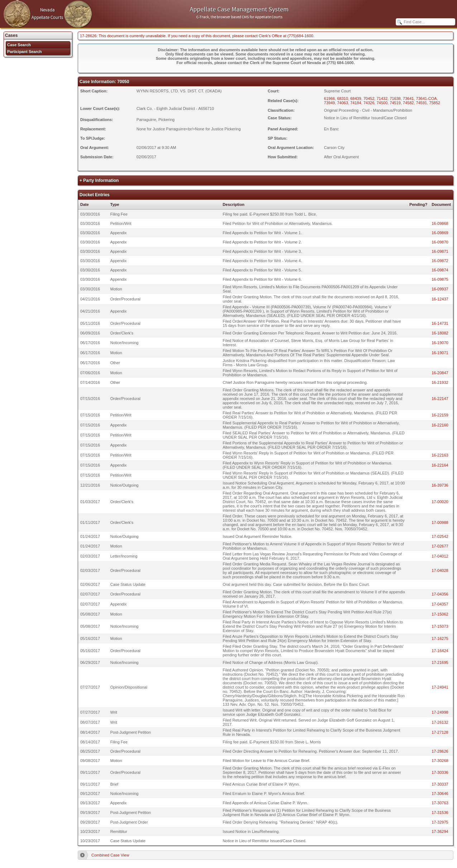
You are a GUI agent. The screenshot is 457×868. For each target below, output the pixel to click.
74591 (422, 103)
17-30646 (440, 794)
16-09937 (440, 289)
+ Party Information (99, 180)
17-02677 (440, 546)
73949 (330, 103)
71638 (395, 98)
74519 (395, 103)
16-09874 (440, 270)
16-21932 (440, 382)
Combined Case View (110, 855)
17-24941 (440, 687)
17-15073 (440, 626)
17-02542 (440, 536)
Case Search (19, 45)
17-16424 (440, 651)
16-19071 (440, 353)
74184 (356, 103)
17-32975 (440, 822)
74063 (343, 103)
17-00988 (440, 522)
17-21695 (440, 662)
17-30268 (440, 761)
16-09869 (440, 233)
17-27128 (440, 732)
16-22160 (440, 425)
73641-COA (427, 98)
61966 (330, 98)
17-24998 (440, 712)
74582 (408, 103)
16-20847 (440, 373)
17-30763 (440, 803)
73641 (408, 98)
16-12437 (440, 299)
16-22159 (440, 415)
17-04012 (440, 556)
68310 (343, 98)
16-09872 (440, 261)
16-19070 (440, 343)
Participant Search (25, 52)
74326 (369, 103)
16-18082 (440, 333)
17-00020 (440, 502)
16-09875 (440, 279)
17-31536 (440, 812)
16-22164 (440, 465)
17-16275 (440, 638)
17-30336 (440, 772)
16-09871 (440, 251)
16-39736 (440, 485)
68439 (356, 98)
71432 (382, 98)
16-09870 (440, 242)
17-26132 (440, 722)
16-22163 (440, 455)
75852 (435, 103)
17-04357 (440, 604)
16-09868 (440, 223)
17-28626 (440, 751)
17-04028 (440, 570)
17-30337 (440, 784)
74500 (382, 103)
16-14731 (440, 323)
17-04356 (440, 594)
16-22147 (440, 399)
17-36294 (440, 831)
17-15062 (440, 614)
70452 (369, 98)
